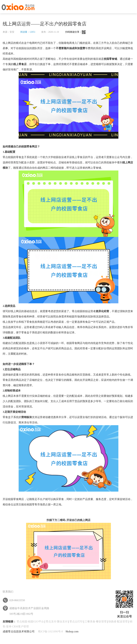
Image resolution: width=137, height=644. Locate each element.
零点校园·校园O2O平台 (30, 622)
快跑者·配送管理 (118, 622)
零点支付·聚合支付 (57, 622)
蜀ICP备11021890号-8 (50, 631)
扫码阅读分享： (76, 32)
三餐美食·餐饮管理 (96, 622)
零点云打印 (76, 622)
